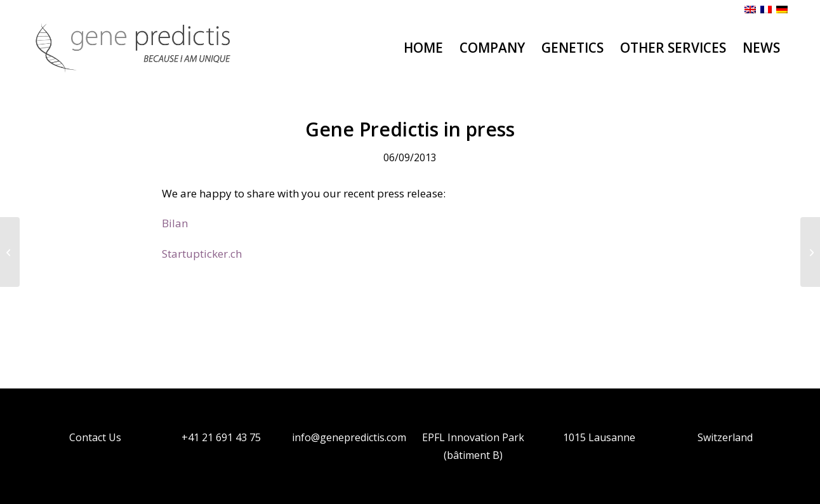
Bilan (175, 223)
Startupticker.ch (202, 254)
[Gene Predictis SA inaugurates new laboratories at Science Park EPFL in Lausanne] (10, 252)
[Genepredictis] (134, 48)
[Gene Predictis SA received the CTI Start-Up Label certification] (810, 252)
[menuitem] (423, 48)
